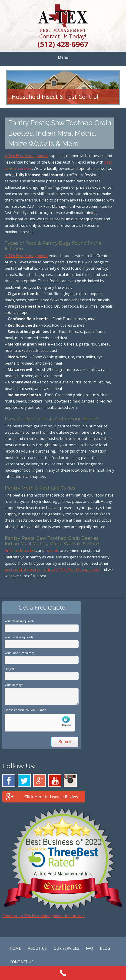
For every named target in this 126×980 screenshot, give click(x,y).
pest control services (23, 570)
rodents (52, 550)
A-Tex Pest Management (26, 156)
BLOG (105, 948)
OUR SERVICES (66, 948)
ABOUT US (37, 948)
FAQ (90, 948)
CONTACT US (22, 962)
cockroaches (25, 550)
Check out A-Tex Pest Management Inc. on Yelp (43, 916)
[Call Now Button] (63, 973)
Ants (9, 550)
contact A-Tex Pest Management (71, 570)
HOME (15, 948)
